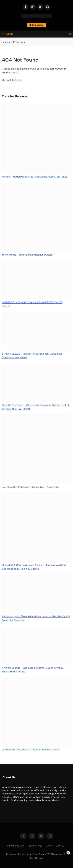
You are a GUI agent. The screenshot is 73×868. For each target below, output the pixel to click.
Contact (61, 846)
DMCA (49, 846)
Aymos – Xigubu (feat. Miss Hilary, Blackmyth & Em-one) (34, 177)
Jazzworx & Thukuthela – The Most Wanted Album (31, 750)
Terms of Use (35, 846)
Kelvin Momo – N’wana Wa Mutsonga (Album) (28, 255)
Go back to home (12, 80)
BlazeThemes (36, 858)
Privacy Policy (16, 846)
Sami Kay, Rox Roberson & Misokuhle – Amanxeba (30, 487)
